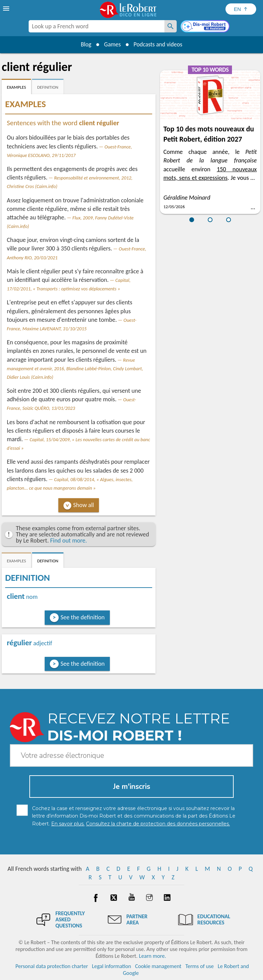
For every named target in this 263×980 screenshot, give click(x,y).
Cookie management (158, 966)
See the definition (83, 617)
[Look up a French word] (171, 26)
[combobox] (97, 26)
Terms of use (199, 966)
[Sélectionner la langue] (241, 9)
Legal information (112, 966)
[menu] (7, 9)
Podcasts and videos (159, 44)
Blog (85, 44)
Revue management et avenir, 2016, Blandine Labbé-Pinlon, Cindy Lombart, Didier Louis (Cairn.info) (75, 369)
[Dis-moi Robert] (206, 27)
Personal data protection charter (52, 966)
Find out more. (69, 541)
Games (112, 44)
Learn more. (152, 956)
